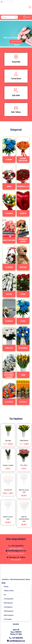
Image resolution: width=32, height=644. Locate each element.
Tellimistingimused (9, 611)
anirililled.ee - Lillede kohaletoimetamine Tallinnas (16, 579)
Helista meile (16, 548)
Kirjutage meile (16, 553)
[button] (13, 45)
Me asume (16, 560)
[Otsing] (16, 17)
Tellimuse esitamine (9, 590)
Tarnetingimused (8, 607)
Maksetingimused (8, 603)
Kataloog (6, 586)
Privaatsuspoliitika (9, 599)
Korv (5, 595)
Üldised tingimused (9, 615)
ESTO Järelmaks (8, 619)
